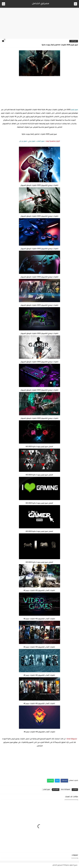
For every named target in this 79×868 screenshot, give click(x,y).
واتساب (50, 781)
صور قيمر (74, 110)
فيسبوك (64, 781)
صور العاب (74, 41)
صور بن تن (23, 141)
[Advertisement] (39, 23)
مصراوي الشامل (41, 4)
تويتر (57, 781)
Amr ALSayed (66, 790)
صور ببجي (32, 141)
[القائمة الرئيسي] (76, 4)
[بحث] (3, 4)
